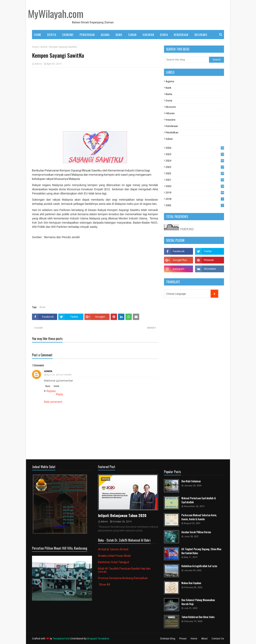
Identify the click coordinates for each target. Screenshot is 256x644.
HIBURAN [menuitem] (148, 35)
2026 (195, 148)
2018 (195, 199)
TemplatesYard (61, 639)
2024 (195, 161)
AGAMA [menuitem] (105, 35)
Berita (44, 47)
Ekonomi (171, 107)
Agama (170, 81)
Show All (104, 585)
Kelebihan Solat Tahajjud (113, 562)
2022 (195, 173)
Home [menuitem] (38, 35)
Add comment (53, 402)
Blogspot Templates (98, 639)
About (204, 639)
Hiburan (170, 113)
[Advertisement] (95, 99)
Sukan (169, 139)
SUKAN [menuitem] (132, 35)
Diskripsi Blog (168, 639)
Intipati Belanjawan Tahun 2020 (122, 515)
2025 (195, 154)
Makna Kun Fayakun (191, 583)
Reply (48, 386)
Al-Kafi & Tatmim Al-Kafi (113, 549)
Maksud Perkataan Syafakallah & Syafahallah (199, 500)
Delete (56, 386)
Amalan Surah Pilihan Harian (196, 532)
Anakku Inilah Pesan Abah (114, 556)
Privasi (183, 639)
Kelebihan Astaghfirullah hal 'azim (199, 566)
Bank (168, 88)
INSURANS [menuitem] (201, 35)
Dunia (169, 101)
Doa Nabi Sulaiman (191, 481)
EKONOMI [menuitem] (68, 35)
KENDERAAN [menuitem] (181, 35)
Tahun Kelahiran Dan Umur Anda (198, 617)
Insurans (170, 120)
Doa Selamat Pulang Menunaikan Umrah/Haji (198, 602)
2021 (195, 180)
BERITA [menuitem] (52, 35)
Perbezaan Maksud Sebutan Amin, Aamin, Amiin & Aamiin (199, 517)
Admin (38, 64)
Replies (51, 391)
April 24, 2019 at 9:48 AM (59, 375)
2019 (195, 193)
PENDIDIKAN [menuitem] (87, 35)
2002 (195, 205)
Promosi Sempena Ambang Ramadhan (123, 578)
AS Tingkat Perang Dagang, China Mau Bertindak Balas (201, 551)
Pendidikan (172, 132)
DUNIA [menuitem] (164, 35)
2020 (195, 186)
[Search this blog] (186, 60)
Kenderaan (172, 126)
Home (35, 47)
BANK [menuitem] (119, 35)
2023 (195, 167)
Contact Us (218, 639)
